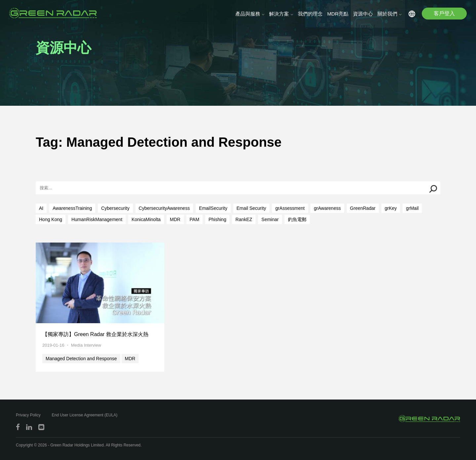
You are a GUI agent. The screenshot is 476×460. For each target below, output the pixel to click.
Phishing (218, 219)
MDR (175, 219)
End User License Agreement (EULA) (85, 415)
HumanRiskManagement (97, 219)
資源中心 (363, 14)
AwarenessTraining (72, 208)
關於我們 (387, 14)
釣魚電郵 (297, 219)
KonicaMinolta (146, 219)
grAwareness (327, 208)
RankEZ (244, 219)
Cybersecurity (115, 208)
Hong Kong (51, 219)
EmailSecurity (213, 208)
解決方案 (279, 14)
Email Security (251, 208)
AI (41, 208)
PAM (195, 219)
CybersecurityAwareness (164, 208)
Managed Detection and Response (81, 359)
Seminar (270, 219)
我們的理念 (310, 14)
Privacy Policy (28, 415)
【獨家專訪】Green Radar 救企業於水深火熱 (95, 334)
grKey (391, 208)
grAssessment (290, 208)
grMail (412, 208)
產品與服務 (248, 14)
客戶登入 (444, 13)
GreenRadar (363, 208)
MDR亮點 (338, 14)
